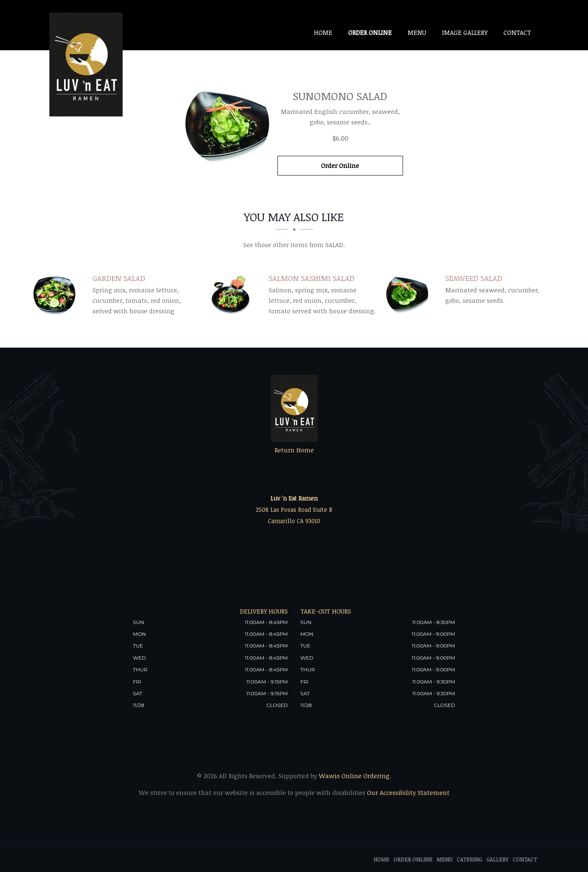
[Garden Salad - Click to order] (56, 294)
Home (323, 32)
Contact (517, 32)
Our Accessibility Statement (407, 792)
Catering (469, 859)
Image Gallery (465, 32)
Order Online (370, 32)
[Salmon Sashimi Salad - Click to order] (233, 294)
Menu (417, 32)
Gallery (497, 859)
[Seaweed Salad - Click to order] (409, 294)
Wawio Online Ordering (354, 776)
